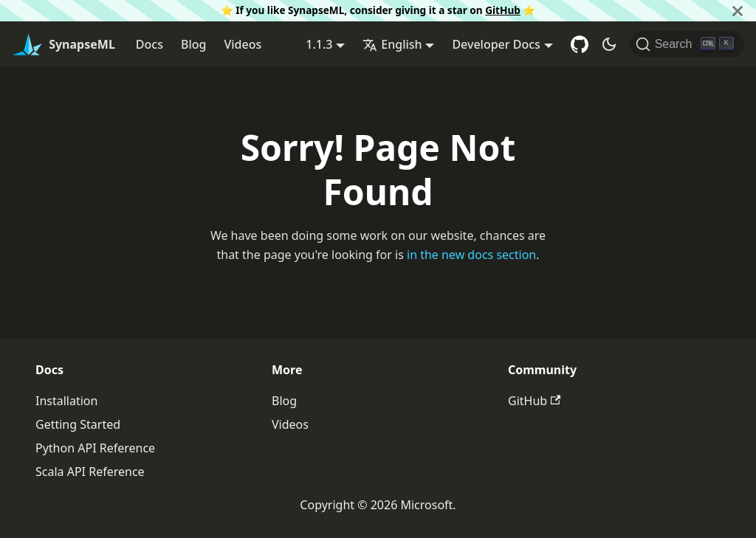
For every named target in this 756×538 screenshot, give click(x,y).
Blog (193, 44)
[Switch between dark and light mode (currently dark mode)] (609, 44)
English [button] (392, 44)
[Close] (738, 11)
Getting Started (78, 424)
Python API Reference (95, 448)
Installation (66, 401)
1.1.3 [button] (319, 44)
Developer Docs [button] (496, 44)
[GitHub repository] (580, 44)
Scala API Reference (90, 472)
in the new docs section (471, 255)
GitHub (503, 10)
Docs (150, 44)
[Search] (687, 44)
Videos (243, 44)
